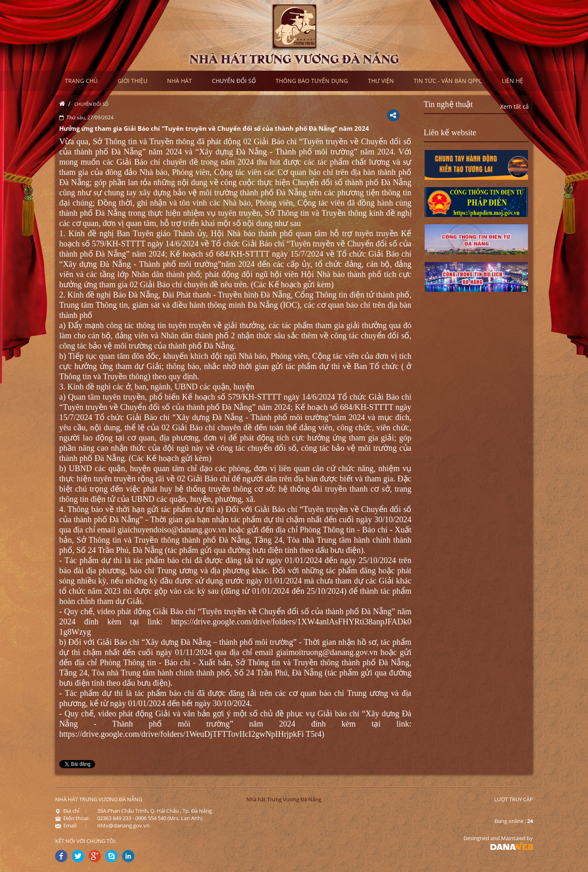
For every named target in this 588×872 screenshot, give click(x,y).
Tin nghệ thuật (448, 104)
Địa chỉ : (71, 811)
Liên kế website (450, 132)
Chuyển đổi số (91, 104)
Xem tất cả (514, 106)
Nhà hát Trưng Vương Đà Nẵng (284, 799)
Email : (71, 825)
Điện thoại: (72, 818)
